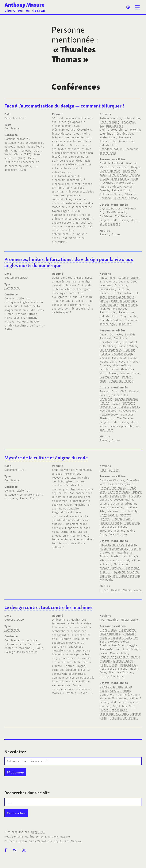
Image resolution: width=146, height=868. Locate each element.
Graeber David (122, 353)
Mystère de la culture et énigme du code (46, 458)
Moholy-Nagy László (114, 657)
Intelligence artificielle (111, 127)
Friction (123, 289)
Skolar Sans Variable (34, 841)
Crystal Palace (110, 208)
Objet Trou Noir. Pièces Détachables (118, 708)
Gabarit (105, 293)
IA (101, 126)
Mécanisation (124, 133)
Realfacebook (109, 414)
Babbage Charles (112, 480)
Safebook (106, 216)
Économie (129, 122)
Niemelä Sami (122, 519)
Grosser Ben (120, 167)
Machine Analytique (113, 548)
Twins (124, 220)
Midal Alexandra (123, 369)
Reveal (104, 234)
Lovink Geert (119, 178)
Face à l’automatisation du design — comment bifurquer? (64, 106)
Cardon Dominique (112, 488)
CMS (123, 391)
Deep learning (109, 122)
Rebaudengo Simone (113, 526)
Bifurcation (132, 118)
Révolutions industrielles (117, 143)
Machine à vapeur (128, 694)
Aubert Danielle (111, 334)
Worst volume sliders (119, 222)
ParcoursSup (128, 410)
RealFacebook (116, 212)
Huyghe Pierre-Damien (118, 647)
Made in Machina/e (125, 556)
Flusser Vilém (127, 346)
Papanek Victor (110, 186)
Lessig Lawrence (111, 507)
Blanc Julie (108, 630)
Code (103, 470)
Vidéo (127, 590)
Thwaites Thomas (126, 198)
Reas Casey (132, 523)
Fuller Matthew (110, 350)
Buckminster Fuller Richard (118, 632)
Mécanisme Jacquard (114, 560)
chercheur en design (25, 10)
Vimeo (138, 590)
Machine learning (123, 300)
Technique (132, 149)
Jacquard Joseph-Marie (116, 499)
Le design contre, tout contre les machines (48, 607)
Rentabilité (108, 141)
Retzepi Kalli (121, 190)
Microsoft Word (128, 406)
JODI (115, 403)
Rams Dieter (108, 665)
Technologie (108, 153)
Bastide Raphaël (111, 163)
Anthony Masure (25, 5)
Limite (123, 129)
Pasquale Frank (110, 523)
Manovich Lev (117, 511)
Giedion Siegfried (112, 645)
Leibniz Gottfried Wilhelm (118, 503)
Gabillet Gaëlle (118, 641)
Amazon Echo (109, 391)
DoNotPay (106, 694)
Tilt (115, 220)
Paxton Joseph (109, 377)
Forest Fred (118, 495)
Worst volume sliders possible (119, 424)
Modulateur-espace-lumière (115, 566)
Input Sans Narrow (67, 841)
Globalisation (123, 293)
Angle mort (107, 277)
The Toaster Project (126, 576)
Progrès (105, 308)
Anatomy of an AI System (118, 544)
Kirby (38, 832)
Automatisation (110, 118)
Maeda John (108, 361)
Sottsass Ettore (111, 194)
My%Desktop (108, 410)
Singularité (129, 316)
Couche (123, 281)
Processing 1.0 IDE (114, 714)
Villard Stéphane (112, 676)
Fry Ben (134, 495)
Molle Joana (125, 182)
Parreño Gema (129, 373)
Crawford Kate (110, 342)
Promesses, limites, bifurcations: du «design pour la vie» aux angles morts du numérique (69, 262)
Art (102, 619)
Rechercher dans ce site (27, 793)
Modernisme (108, 137)
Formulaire (107, 289)
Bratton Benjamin (121, 484)
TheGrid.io (107, 418)
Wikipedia (106, 579)
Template (125, 324)
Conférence (12, 128)
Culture (114, 470)
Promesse (125, 137)
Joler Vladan (118, 175)
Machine (112, 619)
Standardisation (111, 149)
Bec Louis (121, 338)
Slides (116, 234)
